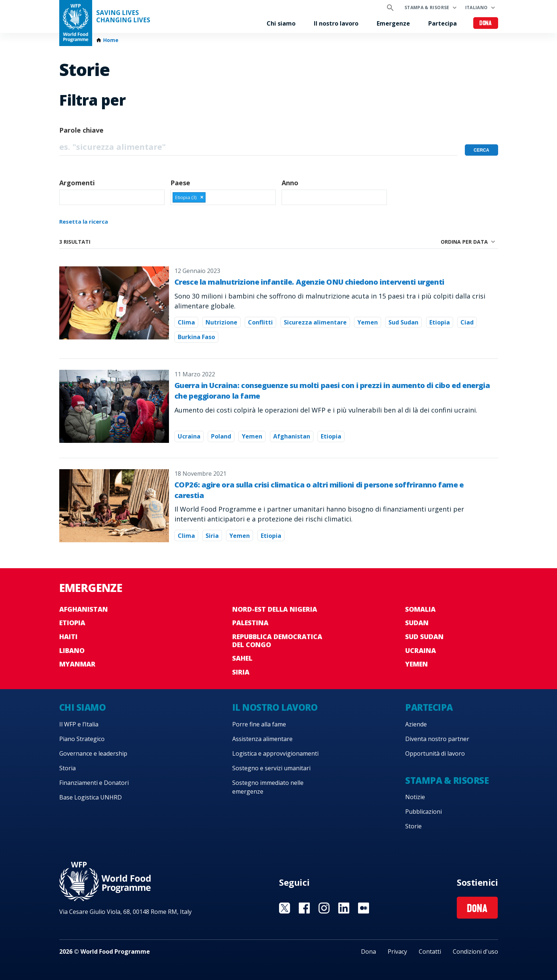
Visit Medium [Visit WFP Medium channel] (364, 908)
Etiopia (440, 322)
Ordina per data (464, 242)
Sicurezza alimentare (315, 322)
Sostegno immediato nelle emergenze (268, 787)
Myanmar (77, 664)
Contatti (430, 951)
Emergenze (393, 23)
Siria (212, 536)
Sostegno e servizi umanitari (271, 768)
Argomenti (77, 183)
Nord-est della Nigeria (275, 609)
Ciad (467, 322)
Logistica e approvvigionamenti (275, 753)
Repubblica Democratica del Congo (277, 641)
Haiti (68, 637)
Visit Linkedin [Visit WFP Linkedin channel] (344, 908)
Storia (67, 768)
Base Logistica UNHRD (91, 797)
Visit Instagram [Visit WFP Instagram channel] (324, 908)
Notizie (415, 797)
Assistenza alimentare (262, 739)
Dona (486, 24)
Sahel (242, 658)
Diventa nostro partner (437, 739)
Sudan (417, 623)
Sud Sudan (403, 322)
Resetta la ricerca (84, 221)
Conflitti (260, 322)
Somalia (420, 609)
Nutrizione (221, 322)
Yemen (368, 322)
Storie (413, 826)
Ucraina (189, 436)
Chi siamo (281, 23)
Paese (180, 183)
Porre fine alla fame (259, 724)
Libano (72, 650)
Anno (290, 183)
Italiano (477, 7)
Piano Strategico (82, 739)
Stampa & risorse (427, 7)
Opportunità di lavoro (435, 753)
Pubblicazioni (424, 812)
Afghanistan (292, 436)
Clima (186, 322)
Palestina (250, 623)
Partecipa (443, 23)
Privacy (397, 951)
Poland (221, 436)
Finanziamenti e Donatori (94, 783)
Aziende (416, 724)
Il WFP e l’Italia (79, 724)
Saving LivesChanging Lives (123, 16)
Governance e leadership (93, 753)
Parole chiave (81, 130)
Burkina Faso (196, 337)
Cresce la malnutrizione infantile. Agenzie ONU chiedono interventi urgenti (309, 282)
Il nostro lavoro (336, 23)
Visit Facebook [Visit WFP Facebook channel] (304, 908)
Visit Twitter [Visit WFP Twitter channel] (285, 908)
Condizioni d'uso (475, 951)
